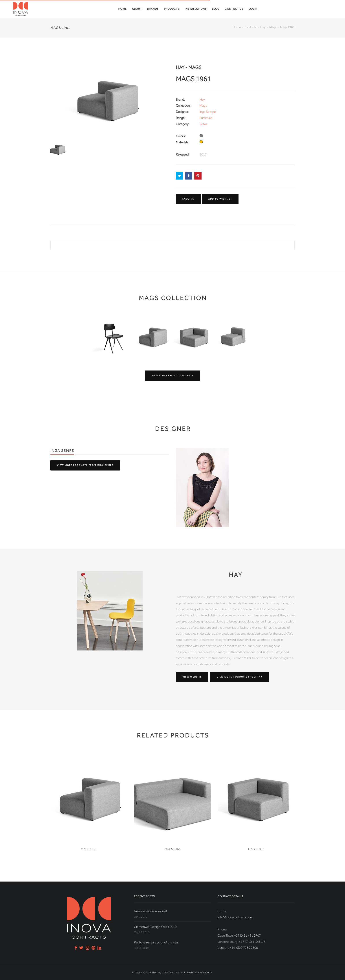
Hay (263, 27)
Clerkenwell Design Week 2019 (155, 927)
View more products (85, 465)
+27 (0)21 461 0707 (247, 936)
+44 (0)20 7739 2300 (244, 948)
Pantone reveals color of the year (156, 942)
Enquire (188, 199)
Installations (196, 9)
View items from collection (173, 375)
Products (172, 9)
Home (123, 9)
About (137, 9)
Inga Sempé (208, 112)
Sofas (203, 124)
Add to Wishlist (220, 199)
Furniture (206, 118)
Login (253, 9)
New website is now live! (150, 911)
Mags (273, 27)
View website (192, 677)
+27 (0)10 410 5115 (252, 942)
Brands (153, 9)
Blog (216, 9)
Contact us (234, 9)
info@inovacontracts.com (235, 917)
